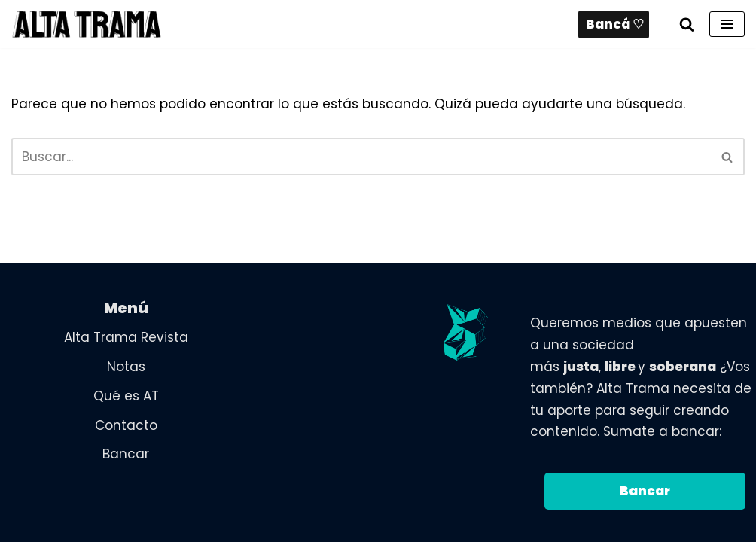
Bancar (126, 454)
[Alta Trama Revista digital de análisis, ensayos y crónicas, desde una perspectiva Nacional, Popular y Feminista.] (87, 24)
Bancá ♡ (615, 24)
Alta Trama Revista (126, 337)
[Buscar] (687, 24)
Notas (126, 367)
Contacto (126, 425)
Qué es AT (126, 396)
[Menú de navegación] (727, 24)
